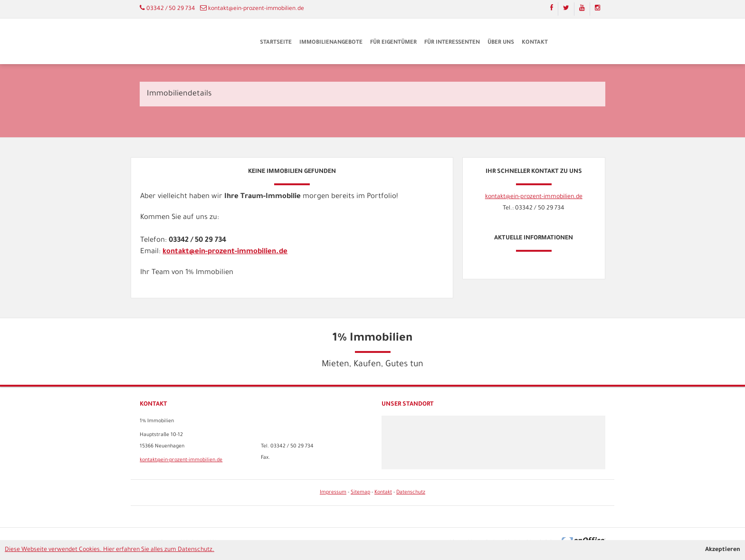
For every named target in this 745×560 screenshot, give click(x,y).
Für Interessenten (452, 43)
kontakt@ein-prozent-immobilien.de (256, 9)
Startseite (276, 43)
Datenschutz (411, 493)
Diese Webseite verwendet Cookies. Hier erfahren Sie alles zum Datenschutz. (110, 550)
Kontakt (535, 43)
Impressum (333, 493)
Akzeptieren (723, 550)
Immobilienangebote (331, 43)
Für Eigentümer (393, 43)
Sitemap (360, 493)
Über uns (501, 43)
